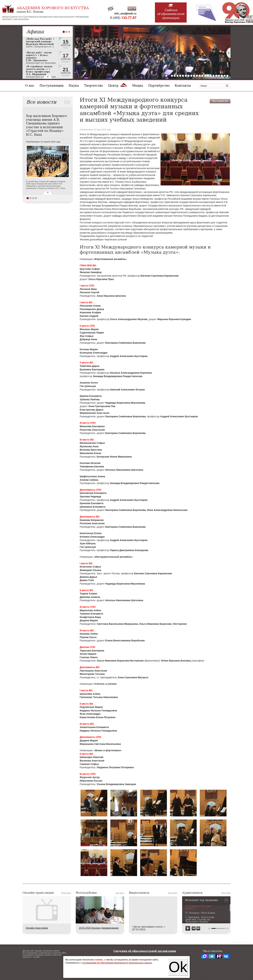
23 (227, 76)
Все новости (220, 101)
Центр (118, 86)
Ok (178, 967)
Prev (76, 53)
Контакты (183, 86)
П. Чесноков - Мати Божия (200, 913)
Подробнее (66, 893)
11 (194, 76)
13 (200, 76)
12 (197, 76)
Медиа (138, 86)
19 (216, 76)
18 (213, 76)
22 (225, 76)
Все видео (173, 893)
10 (191, 76)
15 (205, 76)
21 (222, 76)
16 (208, 76)
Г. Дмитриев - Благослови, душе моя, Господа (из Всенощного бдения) (200, 920)
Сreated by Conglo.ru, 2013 (241, 942)
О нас (30, 86)
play (188, 928)
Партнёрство (159, 86)
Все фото (120, 893)
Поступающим (51, 86)
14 (202, 76)
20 (219, 76)
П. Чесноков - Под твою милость (199, 907)
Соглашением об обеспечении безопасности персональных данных (117, 963)
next (198, 928)
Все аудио (226, 893)
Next (229, 53)
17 (211, 76)
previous (194, 928)
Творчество (94, 86)
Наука (74, 86)
